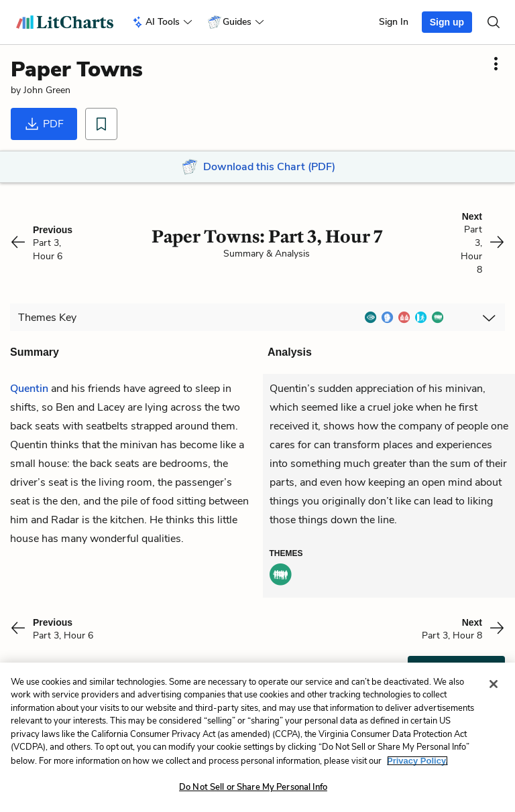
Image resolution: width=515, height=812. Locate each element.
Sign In (394, 22)
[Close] (494, 684)
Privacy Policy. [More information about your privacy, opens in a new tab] (417, 761)
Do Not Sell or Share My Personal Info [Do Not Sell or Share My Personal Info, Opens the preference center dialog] (253, 787)
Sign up (447, 22)
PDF (44, 124)
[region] (257, 737)
